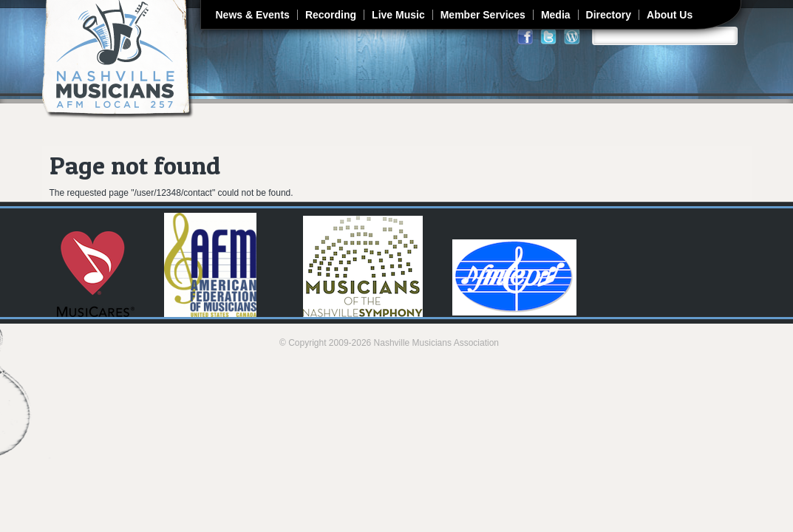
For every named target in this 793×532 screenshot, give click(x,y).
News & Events (253, 15)
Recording (331, 15)
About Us (670, 15)
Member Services (483, 15)
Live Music (398, 15)
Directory (609, 15)
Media (556, 15)
